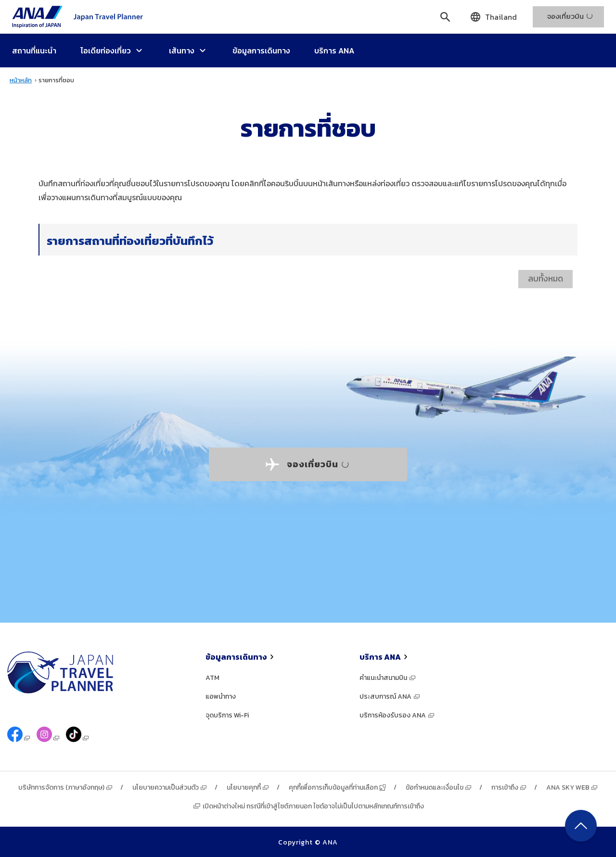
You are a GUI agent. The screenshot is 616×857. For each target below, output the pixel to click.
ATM (212, 678)
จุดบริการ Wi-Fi (227, 715)
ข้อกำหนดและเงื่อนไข (439, 787)
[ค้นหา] (445, 17)
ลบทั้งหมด (545, 279)
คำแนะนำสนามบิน (388, 678)
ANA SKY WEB (572, 787)
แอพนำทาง (221, 697)
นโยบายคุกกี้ (248, 787)
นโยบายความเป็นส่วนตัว (170, 787)
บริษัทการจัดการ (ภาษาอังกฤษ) (66, 787)
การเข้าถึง (509, 787)
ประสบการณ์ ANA (390, 697)
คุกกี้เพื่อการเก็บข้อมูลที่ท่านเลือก (338, 787)
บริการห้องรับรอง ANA (397, 715)
